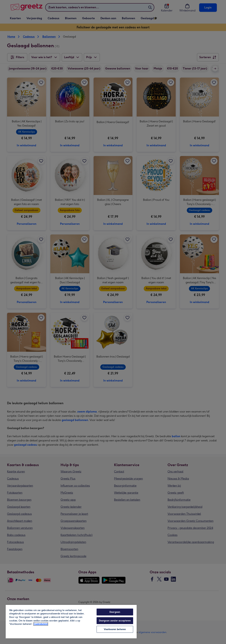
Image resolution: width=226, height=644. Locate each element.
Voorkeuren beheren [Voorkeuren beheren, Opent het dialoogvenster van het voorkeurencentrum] (115, 629)
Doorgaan (115, 612)
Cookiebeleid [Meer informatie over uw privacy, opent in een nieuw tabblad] (41, 624)
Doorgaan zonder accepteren (115, 621)
